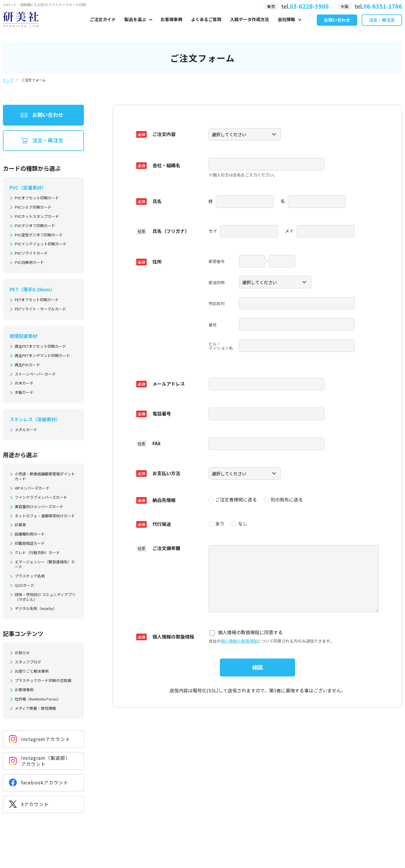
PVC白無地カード (29, 263)
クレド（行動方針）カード (37, 553)
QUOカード (25, 585)
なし (239, 521)
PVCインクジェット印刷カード (41, 244)
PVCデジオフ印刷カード (35, 226)
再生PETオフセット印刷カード (41, 346)
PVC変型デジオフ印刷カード (39, 235)
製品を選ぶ (135, 25)
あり (217, 521)
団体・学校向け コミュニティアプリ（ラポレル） (45, 597)
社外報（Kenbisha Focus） (38, 699)
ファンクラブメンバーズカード (41, 498)
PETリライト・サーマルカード (41, 309)
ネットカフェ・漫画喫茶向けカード (45, 516)
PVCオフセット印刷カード (37, 198)
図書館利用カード (30, 534)
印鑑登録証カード (30, 544)
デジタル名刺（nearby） (36, 609)
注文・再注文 (382, 26)
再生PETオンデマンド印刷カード (42, 356)
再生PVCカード (27, 365)
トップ (8, 80)
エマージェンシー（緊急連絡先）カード (45, 564)
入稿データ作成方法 (250, 25)
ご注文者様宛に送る (233, 497)
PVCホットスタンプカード (37, 217)
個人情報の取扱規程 (239, 637)
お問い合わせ (337, 26)
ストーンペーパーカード (35, 374)
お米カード (24, 383)
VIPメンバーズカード (32, 488)
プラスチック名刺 (30, 576)
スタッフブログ (28, 662)
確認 (257, 664)
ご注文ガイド (103, 25)
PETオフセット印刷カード (37, 300)
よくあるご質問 (206, 25)
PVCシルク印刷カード (33, 207)
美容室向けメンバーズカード (39, 507)
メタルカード (26, 430)
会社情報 (286, 25)
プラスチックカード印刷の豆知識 (43, 681)
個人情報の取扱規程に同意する (246, 629)
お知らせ (22, 653)
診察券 (20, 525)
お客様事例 (171, 25)
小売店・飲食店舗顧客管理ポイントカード (45, 477)
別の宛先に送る (283, 497)
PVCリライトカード (31, 253)
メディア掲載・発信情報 (35, 708)
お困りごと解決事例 (32, 671)
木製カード (24, 392)
